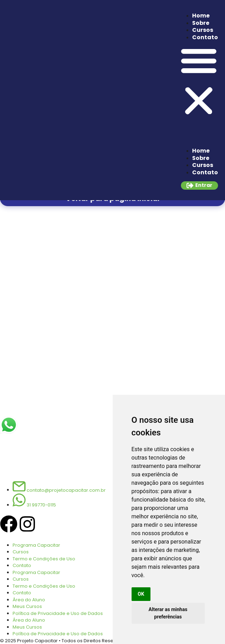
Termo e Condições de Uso (44, 559)
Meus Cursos (27, 606)
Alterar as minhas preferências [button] (168, 613)
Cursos (203, 30)
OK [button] (141, 594)
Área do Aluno (29, 600)
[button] (199, 81)
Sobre (201, 23)
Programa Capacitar (36, 545)
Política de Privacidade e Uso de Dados (58, 613)
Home (201, 16)
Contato (205, 37)
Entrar (204, 185)
